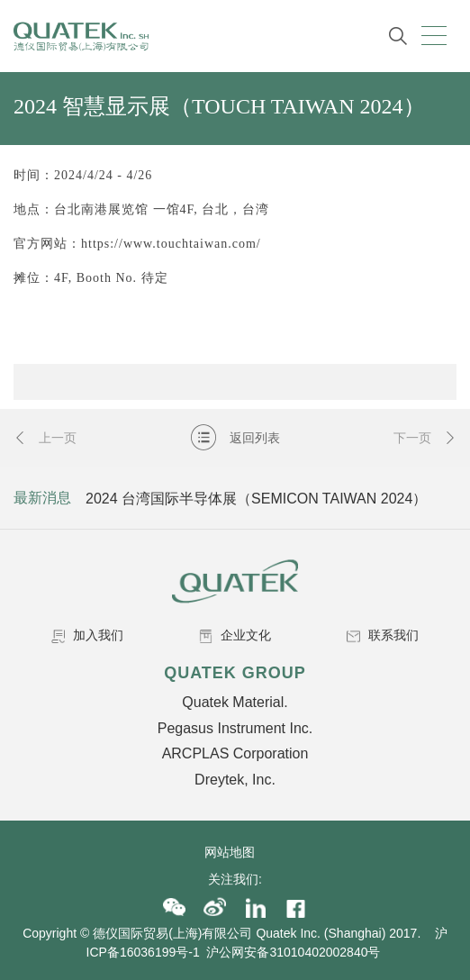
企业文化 (235, 635)
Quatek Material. (235, 702)
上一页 (45, 438)
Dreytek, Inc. (235, 780)
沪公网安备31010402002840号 (295, 952)
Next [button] (440, 498)
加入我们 (87, 635)
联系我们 (383, 635)
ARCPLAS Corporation (235, 753)
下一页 (425, 438)
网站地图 (235, 852)
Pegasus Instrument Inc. (235, 728)
